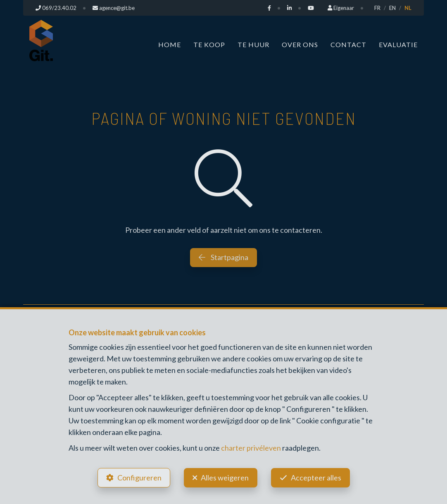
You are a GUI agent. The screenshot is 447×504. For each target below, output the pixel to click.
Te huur (253, 44)
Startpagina (223, 257)
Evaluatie (398, 44)
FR (377, 8)
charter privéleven (251, 448)
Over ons (300, 44)
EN (392, 8)
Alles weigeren (225, 478)
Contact (348, 44)
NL (408, 8)
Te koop (209, 44)
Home (170, 44)
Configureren (139, 478)
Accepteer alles (316, 478)
